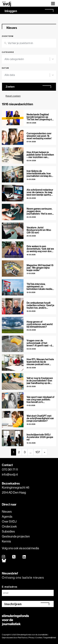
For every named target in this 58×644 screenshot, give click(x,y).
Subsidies (8, 531)
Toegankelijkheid (50, 638)
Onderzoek (9, 526)
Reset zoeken (13, 96)
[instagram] (4, 557)
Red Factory (23, 638)
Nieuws (7, 511)
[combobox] (27, 59)
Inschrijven (13, 604)
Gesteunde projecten (16, 536)
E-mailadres (10, 587)
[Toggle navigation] (53, 3)
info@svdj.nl (10, 474)
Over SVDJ (9, 521)
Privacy (31, 638)
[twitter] (14, 557)
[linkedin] (24, 557)
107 (38, 452)
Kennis (6, 541)
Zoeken (10, 87)
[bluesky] (4, 561)
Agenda (7, 516)
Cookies (39, 638)
